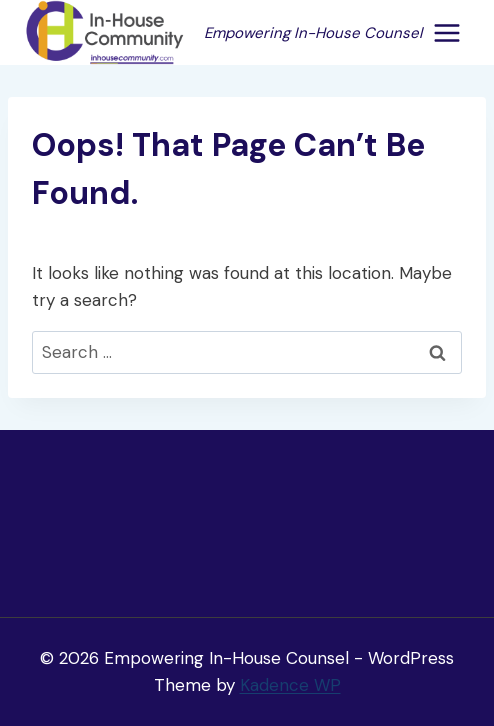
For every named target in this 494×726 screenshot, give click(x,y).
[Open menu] (446, 32)
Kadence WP (290, 685)
